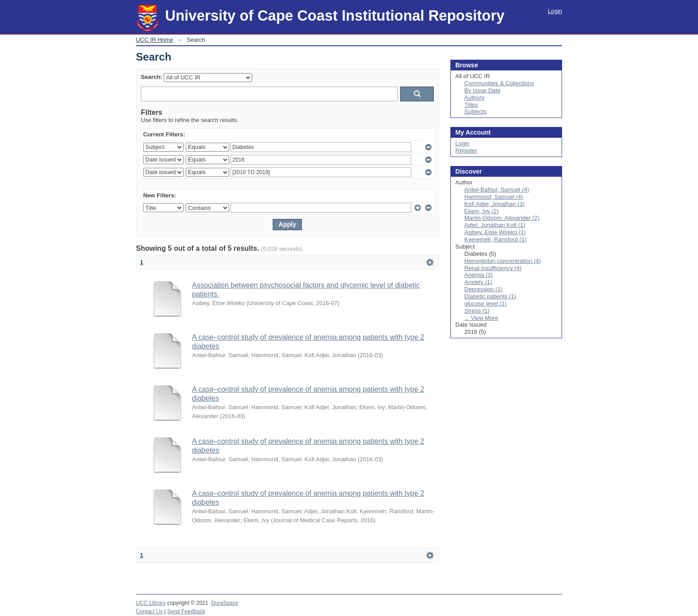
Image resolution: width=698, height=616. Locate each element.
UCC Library (151, 603)
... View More (481, 318)
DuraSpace (225, 603)
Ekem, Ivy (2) (482, 211)
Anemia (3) (479, 275)
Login (555, 11)
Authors (474, 98)
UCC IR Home (155, 40)
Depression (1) (483, 289)
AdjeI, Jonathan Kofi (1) (495, 225)
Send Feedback (186, 612)
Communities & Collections (499, 83)
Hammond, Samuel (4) (494, 197)
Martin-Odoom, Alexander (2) (502, 218)
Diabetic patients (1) (490, 296)
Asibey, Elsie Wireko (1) (495, 232)
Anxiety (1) (478, 282)
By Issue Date (482, 90)
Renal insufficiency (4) (493, 268)
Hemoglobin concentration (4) (503, 261)
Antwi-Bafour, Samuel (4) (497, 190)
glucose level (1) (486, 304)
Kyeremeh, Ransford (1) (495, 239)
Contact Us (149, 612)
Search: (152, 77)
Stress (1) (477, 311)
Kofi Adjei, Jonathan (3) (494, 204)
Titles (471, 105)
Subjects (476, 111)
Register (466, 151)
